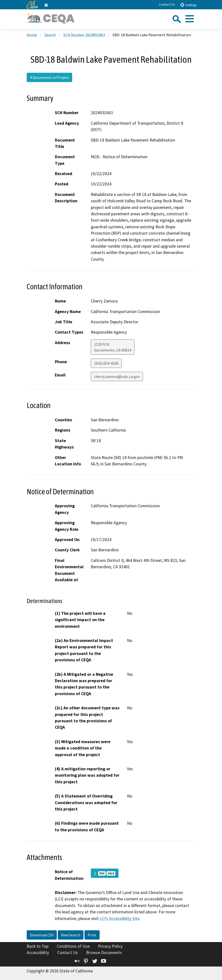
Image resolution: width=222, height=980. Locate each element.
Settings (188, 5)
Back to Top (38, 946)
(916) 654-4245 (106, 363)
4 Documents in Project (49, 77)
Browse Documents (104, 953)
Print (92, 935)
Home (32, 35)
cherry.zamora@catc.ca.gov (117, 376)
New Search (71, 935)
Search (50, 35)
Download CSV (42, 935)
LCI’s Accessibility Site (120, 919)
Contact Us (167, 4)
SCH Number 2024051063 (84, 35)
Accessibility (38, 953)
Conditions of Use (73, 946)
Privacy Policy (110, 946)
